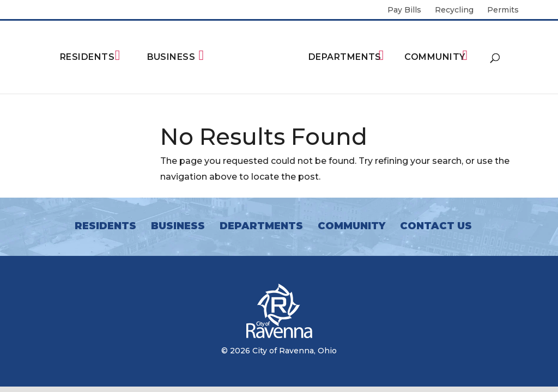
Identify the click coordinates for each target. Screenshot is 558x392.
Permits (503, 10)
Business (171, 57)
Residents (87, 57)
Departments (345, 57)
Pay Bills (404, 10)
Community (435, 57)
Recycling (454, 10)
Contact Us (436, 226)
